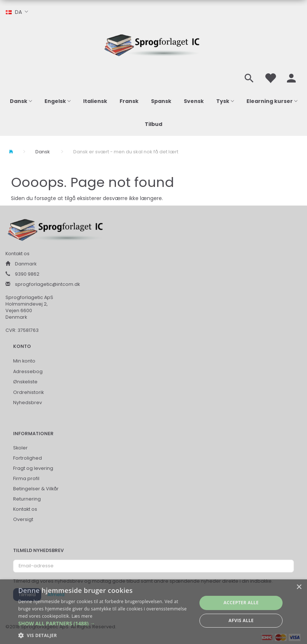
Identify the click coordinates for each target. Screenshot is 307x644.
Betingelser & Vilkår (36, 489)
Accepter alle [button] (241, 603)
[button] (105, 624)
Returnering (27, 499)
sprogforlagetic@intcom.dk (47, 284)
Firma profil (26, 478)
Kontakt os (25, 509)
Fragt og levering (33, 468)
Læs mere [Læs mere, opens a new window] (82, 616)
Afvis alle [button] (241, 620)
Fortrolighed (28, 458)
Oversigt (23, 519)
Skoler (20, 448)
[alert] (153, 612)
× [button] (299, 587)
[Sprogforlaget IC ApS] (153, 44)
